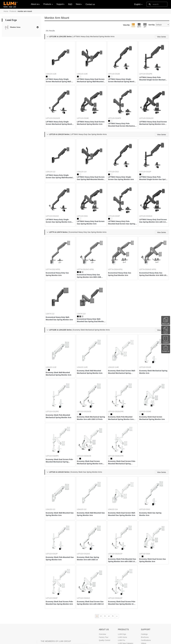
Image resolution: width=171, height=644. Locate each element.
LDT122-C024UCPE (118, 428)
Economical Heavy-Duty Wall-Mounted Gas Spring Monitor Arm (60, 300)
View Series (162, 37)
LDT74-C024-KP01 (117, 254)
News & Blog (104, 629)
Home (6, 11)
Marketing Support (148, 615)
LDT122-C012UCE (86, 386)
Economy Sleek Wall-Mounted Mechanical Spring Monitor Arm (60, 352)
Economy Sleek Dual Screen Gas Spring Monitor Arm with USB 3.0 (91, 566)
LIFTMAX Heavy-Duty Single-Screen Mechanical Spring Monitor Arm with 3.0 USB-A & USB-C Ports (60, 116)
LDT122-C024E (147, 386)
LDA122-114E (115, 345)
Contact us (90, 4)
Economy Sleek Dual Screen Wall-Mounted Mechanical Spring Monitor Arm (121, 350)
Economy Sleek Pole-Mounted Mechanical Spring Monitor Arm (60, 391)
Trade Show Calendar (107, 632)
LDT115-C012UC (54, 203)
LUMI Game (122, 609)
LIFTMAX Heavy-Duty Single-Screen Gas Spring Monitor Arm (122, 169)
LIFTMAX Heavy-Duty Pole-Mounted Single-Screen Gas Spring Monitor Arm (153, 169)
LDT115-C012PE (148, 70)
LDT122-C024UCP (117, 561)
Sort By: (152, 25)
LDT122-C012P (54, 519)
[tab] (21, 27)
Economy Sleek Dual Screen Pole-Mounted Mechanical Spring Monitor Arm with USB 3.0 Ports (122, 434)
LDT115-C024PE (117, 112)
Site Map (138, 641)
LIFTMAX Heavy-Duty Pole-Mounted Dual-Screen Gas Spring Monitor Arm (121, 210)
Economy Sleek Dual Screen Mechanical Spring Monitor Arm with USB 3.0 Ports (90, 434)
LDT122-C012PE (54, 386)
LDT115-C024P (116, 203)
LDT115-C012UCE (55, 112)
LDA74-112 (52, 295)
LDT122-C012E (147, 345)
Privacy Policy (127, 641)
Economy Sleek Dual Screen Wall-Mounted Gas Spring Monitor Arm (121, 483)
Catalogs (144, 597)
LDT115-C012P (147, 162)
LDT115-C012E (116, 70)
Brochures (145, 600)
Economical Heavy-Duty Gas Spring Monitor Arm (59, 258)
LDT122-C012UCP (117, 519)
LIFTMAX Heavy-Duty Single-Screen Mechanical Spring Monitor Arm (122, 77)
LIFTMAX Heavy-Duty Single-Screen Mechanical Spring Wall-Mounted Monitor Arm (59, 77)
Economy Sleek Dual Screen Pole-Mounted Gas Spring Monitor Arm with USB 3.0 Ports (121, 566)
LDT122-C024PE (54, 428)
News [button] (79, 4)
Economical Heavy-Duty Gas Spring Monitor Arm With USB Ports (91, 260)
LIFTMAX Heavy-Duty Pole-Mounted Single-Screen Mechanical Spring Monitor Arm (152, 75)
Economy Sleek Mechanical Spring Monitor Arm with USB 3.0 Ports (91, 393)
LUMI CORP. (25, 641)
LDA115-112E (53, 70)
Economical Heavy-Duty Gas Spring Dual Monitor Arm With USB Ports (153, 258)
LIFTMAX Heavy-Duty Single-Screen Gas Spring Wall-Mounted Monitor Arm (59, 167)
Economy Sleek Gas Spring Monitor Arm (152, 483)
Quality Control (105, 603)
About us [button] (35, 4)
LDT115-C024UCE (148, 112)
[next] (117, 579)
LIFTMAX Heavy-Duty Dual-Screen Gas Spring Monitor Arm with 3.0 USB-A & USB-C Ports (153, 208)
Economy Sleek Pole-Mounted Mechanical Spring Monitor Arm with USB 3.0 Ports (122, 393)
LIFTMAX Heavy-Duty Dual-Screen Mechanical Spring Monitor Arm (90, 116)
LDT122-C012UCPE (118, 386)
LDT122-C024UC (85, 561)
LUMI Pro (121, 603)
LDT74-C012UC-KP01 (87, 254)
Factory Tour (104, 600)
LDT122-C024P (54, 561)
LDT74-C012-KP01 (55, 254)
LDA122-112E (84, 345)
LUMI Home (122, 600)
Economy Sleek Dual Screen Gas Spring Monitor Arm (153, 526)
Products (13, 11)
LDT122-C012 (147, 478)
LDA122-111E (53, 345)
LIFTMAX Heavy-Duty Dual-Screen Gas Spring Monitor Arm (90, 210)
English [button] (138, 4)
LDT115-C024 (84, 203)
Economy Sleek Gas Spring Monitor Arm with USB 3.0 (90, 524)
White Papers (146, 612)
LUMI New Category (125, 606)
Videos (144, 606)
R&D (70, 4)
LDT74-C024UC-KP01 (150, 254)
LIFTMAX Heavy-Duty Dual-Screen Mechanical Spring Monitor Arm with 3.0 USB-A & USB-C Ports (153, 116)
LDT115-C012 (115, 162)
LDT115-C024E (85, 112)
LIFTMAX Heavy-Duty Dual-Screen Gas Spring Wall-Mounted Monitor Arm (90, 169)
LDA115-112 (52, 162)
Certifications (146, 603)
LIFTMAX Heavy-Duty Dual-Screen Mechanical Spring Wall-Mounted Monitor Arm (90, 77)
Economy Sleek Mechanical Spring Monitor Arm (152, 350)
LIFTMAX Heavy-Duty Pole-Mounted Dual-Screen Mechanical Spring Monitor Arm (121, 118)
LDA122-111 (52, 478)
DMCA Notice (114, 641)
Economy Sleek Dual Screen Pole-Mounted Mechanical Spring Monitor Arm (59, 433)
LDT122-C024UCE (86, 428)
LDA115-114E (84, 70)
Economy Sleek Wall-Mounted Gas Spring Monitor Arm (60, 483)
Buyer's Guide (146, 609)
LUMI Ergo (122, 597)
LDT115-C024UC (148, 203)
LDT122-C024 (147, 519)
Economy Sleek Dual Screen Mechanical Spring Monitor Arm (153, 393)
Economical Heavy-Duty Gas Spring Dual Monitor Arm (122, 258)
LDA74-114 (83, 295)
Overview (102, 597)
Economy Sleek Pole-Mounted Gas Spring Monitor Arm (60, 524)
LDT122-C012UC (85, 519)
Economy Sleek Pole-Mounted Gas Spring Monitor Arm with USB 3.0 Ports (122, 526)
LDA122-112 (84, 478)
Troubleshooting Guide (149, 618)
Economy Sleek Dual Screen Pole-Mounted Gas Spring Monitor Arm (59, 566)
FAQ (143, 621)
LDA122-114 (115, 478)
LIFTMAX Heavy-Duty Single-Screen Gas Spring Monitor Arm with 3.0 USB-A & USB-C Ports (59, 208)
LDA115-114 (84, 162)
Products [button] (48, 4)
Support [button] (60, 4)
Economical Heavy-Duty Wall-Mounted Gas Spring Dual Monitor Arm (91, 302)
